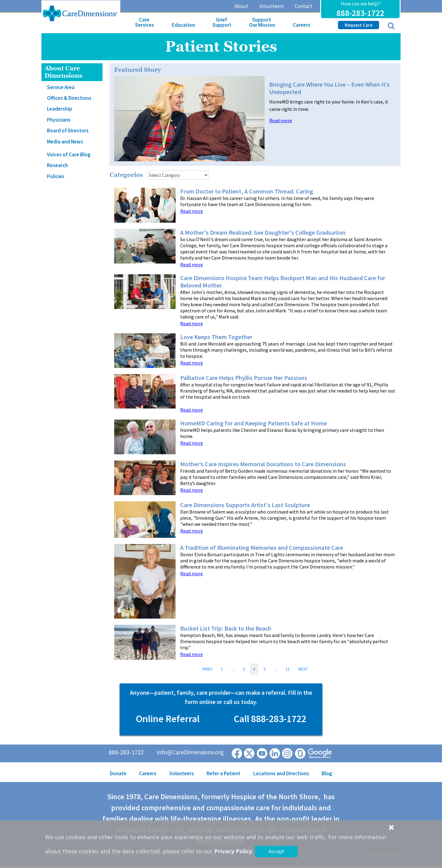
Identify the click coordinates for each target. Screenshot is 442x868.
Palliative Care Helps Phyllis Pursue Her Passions (244, 378)
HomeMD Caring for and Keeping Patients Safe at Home (254, 423)
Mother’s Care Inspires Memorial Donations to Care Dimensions (263, 464)
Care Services (145, 22)
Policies (56, 176)
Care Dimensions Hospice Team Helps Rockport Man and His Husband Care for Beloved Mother (283, 282)
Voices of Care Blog (69, 154)
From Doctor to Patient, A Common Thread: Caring (247, 191)
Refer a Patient (223, 773)
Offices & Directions (69, 98)
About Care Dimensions (63, 72)
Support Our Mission (262, 22)
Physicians (59, 120)
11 (287, 669)
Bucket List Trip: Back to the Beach (226, 628)
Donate (118, 773)
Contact (303, 6)
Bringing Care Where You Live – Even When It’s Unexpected (329, 88)
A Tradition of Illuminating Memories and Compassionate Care (262, 548)
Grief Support (222, 22)
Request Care (359, 25)
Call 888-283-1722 (270, 719)
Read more (281, 121)
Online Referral (168, 719)
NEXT (303, 669)
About (241, 6)
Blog (327, 773)
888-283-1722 (360, 13)
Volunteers (272, 6)
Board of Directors (68, 131)
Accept (276, 851)
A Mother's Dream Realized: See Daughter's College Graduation (263, 233)
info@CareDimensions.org (190, 752)
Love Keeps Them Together (216, 337)
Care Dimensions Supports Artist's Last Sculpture (245, 505)
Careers (302, 25)
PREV (207, 669)
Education (183, 25)
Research (57, 165)
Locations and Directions (281, 773)
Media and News (65, 142)
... (233, 669)
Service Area (61, 87)
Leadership (60, 109)
